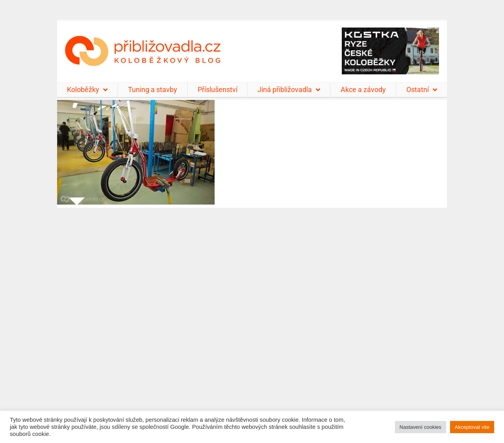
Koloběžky (87, 90)
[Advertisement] (252, 320)
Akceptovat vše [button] (472, 427)
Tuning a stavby (153, 90)
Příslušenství (218, 90)
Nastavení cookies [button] (421, 427)
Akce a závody (363, 90)
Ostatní (422, 90)
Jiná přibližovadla (289, 90)
